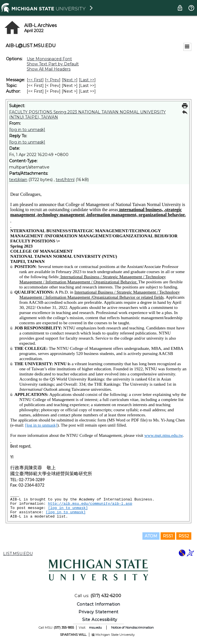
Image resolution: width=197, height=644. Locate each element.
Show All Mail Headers (49, 69)
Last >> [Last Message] (87, 80)
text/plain (18, 180)
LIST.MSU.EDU (18, 554)
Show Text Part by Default (53, 64)
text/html (65, 180)
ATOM (151, 536)
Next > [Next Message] (70, 80)
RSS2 (184, 536)
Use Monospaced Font (49, 59)
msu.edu (95, 628)
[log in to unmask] (27, 130)
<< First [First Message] (35, 80)
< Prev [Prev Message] (53, 80)
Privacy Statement (98, 612)
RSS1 (168, 536)
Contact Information (98, 604)
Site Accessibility (100, 620)
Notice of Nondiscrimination (132, 628)
